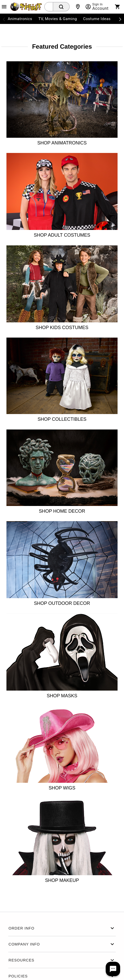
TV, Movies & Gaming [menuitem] (58, 19)
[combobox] (49, 7)
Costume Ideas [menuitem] (97, 19)
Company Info (62, 944)
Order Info (62, 928)
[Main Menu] (4, 7)
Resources (62, 960)
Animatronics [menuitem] (20, 19)
